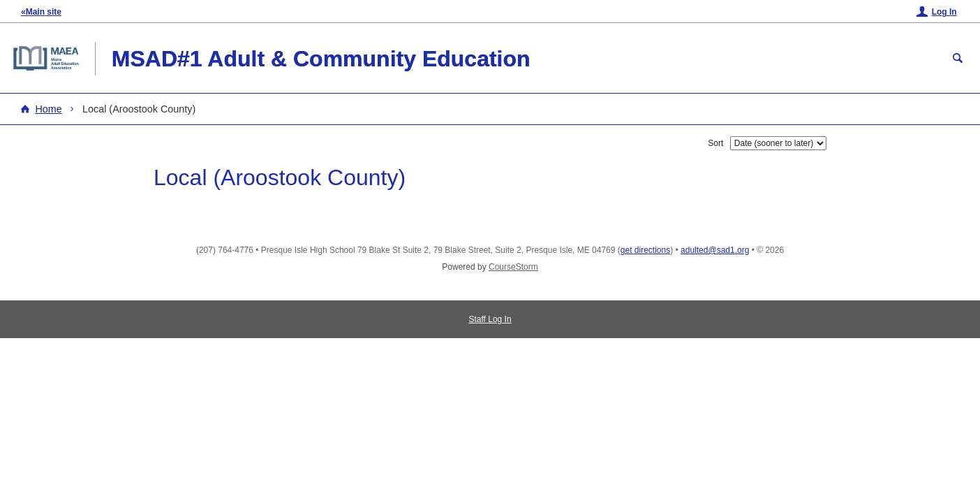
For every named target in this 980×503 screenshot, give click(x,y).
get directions (645, 250)
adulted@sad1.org (715, 250)
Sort (715, 143)
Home (48, 109)
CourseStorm (513, 267)
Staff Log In (490, 319)
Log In (944, 12)
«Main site (41, 12)
